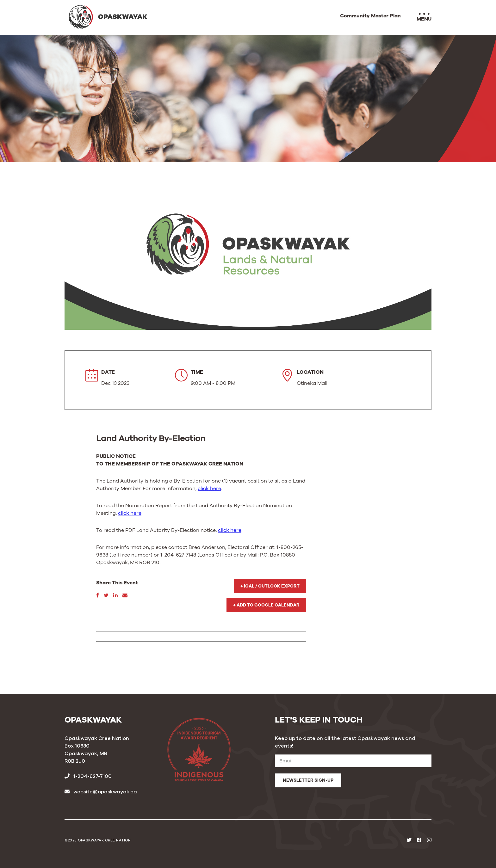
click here (209, 489)
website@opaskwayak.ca (101, 792)
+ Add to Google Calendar (266, 605)
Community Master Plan (370, 16)
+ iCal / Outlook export (270, 586)
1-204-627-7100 (88, 776)
